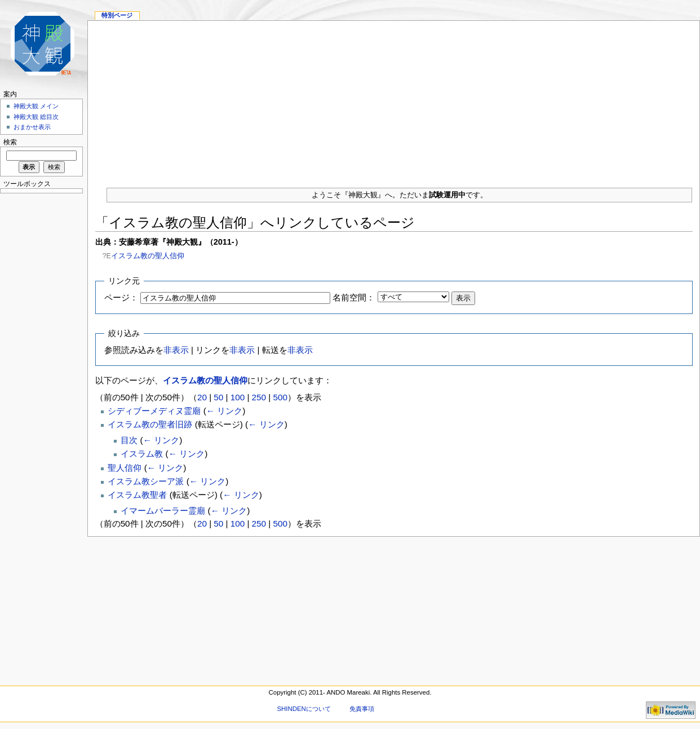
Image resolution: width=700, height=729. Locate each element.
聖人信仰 (125, 468)
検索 (10, 142)
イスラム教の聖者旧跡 (150, 424)
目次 (129, 440)
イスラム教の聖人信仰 (148, 256)
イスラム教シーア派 (146, 481)
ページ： (121, 297)
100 (238, 397)
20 (202, 397)
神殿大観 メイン (36, 106)
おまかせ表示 (32, 127)
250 (259, 397)
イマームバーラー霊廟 (163, 511)
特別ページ (117, 15)
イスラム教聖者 (137, 495)
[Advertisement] (394, 100)
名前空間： (354, 297)
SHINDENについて (304, 709)
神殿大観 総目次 (36, 117)
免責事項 (362, 709)
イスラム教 (142, 454)
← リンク (224, 411)
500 (280, 397)
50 (218, 397)
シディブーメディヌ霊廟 (154, 411)
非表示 (176, 350)
